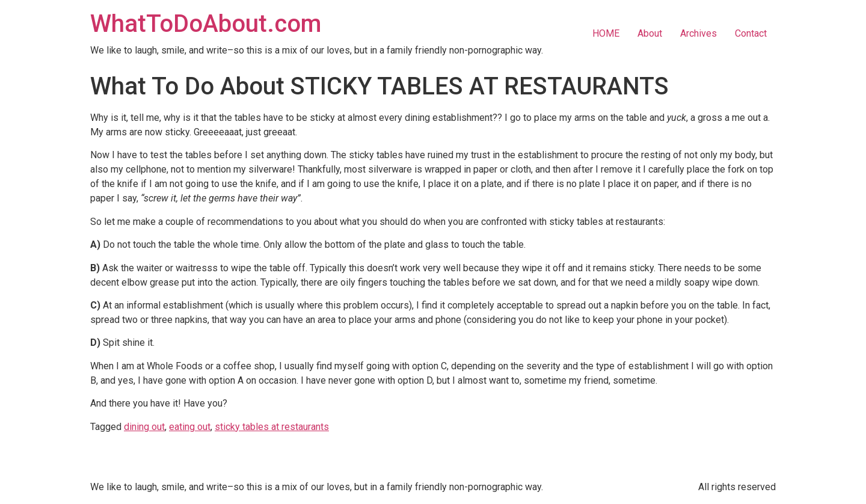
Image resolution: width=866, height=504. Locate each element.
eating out (190, 427)
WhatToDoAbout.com (206, 24)
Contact (751, 33)
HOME (606, 33)
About (650, 33)
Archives (699, 33)
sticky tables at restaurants (272, 427)
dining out (144, 427)
